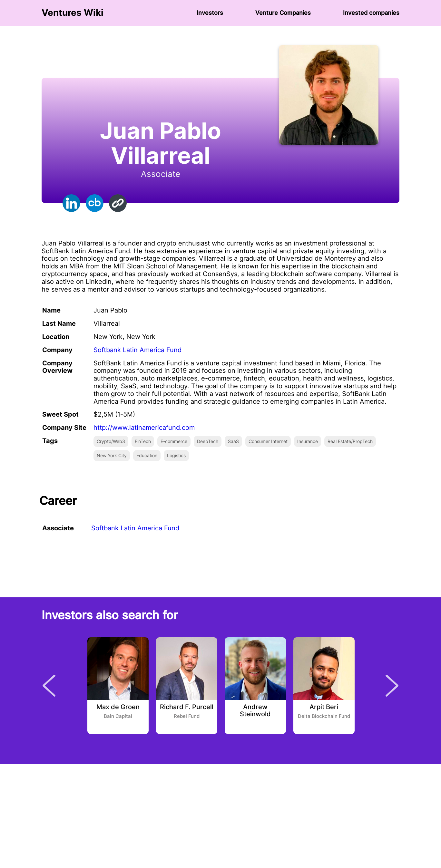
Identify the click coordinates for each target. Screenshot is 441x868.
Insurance (308, 441)
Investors (210, 13)
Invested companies (371, 13)
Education (147, 455)
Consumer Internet (268, 441)
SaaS (233, 441)
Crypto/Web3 (111, 441)
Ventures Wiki (73, 13)
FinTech (143, 441)
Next (392, 686)
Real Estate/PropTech (350, 441)
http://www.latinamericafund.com (144, 428)
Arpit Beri (324, 707)
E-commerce (174, 441)
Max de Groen (118, 707)
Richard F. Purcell (187, 707)
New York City (112, 455)
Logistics (176, 455)
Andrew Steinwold (255, 711)
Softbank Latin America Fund (137, 350)
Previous (49, 686)
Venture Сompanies (283, 13)
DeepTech (208, 441)
